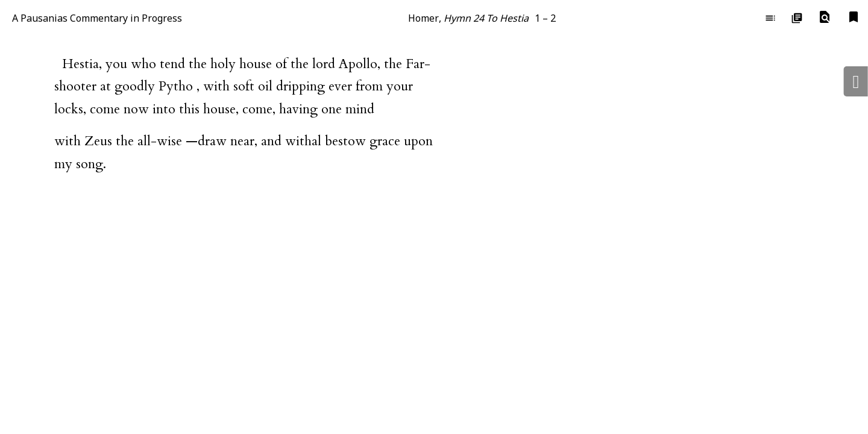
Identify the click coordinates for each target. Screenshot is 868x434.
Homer (423, 18)
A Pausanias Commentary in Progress (97, 18)
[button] (825, 17)
